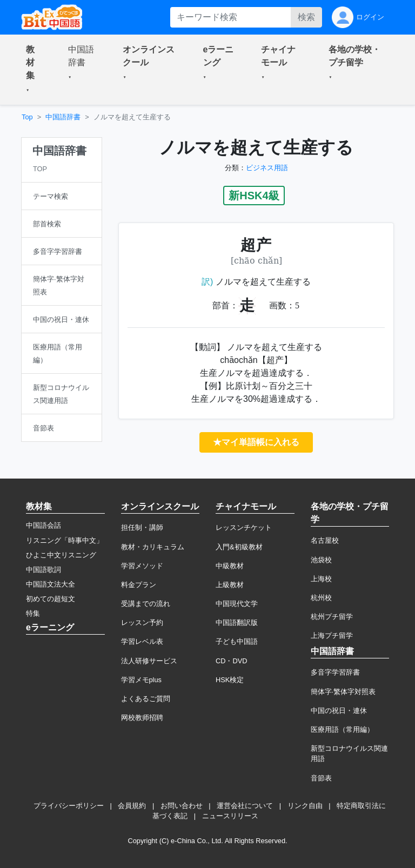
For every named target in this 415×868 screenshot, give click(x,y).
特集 (33, 613)
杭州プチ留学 (332, 617)
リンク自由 (305, 806)
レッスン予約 (142, 623)
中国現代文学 (237, 604)
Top (27, 117)
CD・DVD (232, 661)
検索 (306, 17)
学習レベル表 (142, 641)
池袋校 (321, 560)
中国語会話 (43, 525)
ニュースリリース (230, 816)
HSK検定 (230, 680)
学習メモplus (141, 680)
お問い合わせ (182, 806)
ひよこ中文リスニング (61, 555)
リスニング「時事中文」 (65, 540)
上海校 (321, 579)
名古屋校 (325, 540)
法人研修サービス (149, 661)
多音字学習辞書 (335, 672)
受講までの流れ (146, 604)
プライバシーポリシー (69, 806)
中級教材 (230, 566)
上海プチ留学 (332, 635)
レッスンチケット (244, 527)
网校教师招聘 (142, 718)
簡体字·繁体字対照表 (343, 692)
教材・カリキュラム (153, 547)
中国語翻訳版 (237, 623)
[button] (34, 70)
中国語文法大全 (51, 584)
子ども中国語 (237, 641)
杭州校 (321, 598)
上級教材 (230, 585)
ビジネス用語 (267, 168)
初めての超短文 (51, 599)
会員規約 (132, 806)
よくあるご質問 (146, 699)
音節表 (321, 778)
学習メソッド (142, 566)
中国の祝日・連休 (339, 711)
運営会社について (245, 806)
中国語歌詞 (43, 570)
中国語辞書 (63, 117)
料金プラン (139, 585)
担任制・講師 (142, 527)
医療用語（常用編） (342, 729)
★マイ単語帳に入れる (256, 442)
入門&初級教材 (239, 547)
